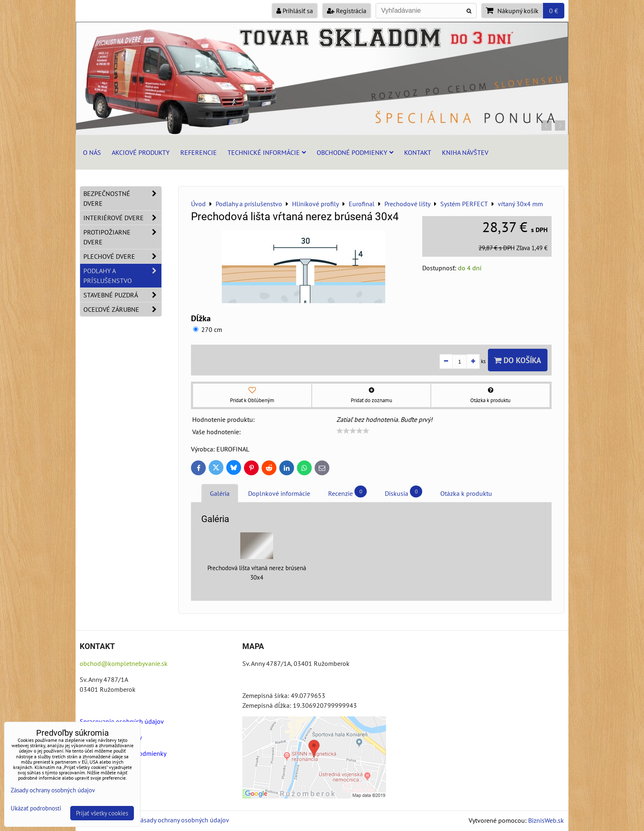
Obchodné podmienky (355, 152)
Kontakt (418, 152)
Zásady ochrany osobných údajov (183, 820)
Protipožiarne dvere (122, 237)
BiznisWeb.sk (546, 820)
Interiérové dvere (122, 218)
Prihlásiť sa (295, 11)
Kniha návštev (465, 152)
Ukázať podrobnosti (36, 809)
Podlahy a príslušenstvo (122, 276)
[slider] (353, 431)
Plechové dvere (122, 256)
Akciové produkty (141, 152)
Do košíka (518, 360)
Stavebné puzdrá (122, 295)
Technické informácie (267, 152)
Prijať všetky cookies (102, 813)
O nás (92, 152)
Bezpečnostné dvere (122, 198)
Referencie (199, 152)
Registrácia (347, 11)
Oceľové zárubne (122, 309)
